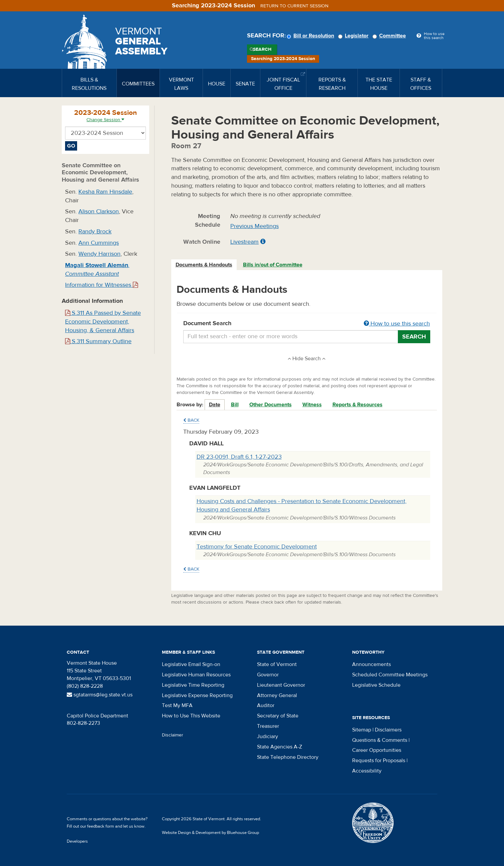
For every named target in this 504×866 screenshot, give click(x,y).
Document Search (307, 324)
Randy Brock (95, 232)
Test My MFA (177, 705)
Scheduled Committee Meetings (390, 675)
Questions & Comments (380, 740)
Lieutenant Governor (281, 685)
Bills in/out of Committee (273, 265)
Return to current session (294, 6)
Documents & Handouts (204, 265)
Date (215, 405)
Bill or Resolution (311, 36)
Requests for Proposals (379, 761)
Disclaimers (388, 730)
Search (262, 49)
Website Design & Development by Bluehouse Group (210, 833)
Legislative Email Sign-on (191, 664)
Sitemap (362, 730)
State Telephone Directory (288, 757)
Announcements (371, 664)
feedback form (101, 826)
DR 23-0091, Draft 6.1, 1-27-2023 (239, 457)
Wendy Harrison (99, 254)
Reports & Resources (357, 405)
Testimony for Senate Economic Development (257, 547)
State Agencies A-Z (280, 747)
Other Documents (271, 405)
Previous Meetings (255, 226)
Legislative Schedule (376, 685)
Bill (235, 405)
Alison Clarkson (99, 211)
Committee (390, 36)
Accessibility (367, 771)
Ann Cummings (99, 243)
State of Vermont (277, 664)
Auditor (266, 705)
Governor (268, 675)
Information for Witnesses (101, 285)
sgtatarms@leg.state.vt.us (100, 695)
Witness (312, 405)
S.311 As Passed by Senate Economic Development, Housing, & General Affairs (103, 321)
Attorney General (277, 695)
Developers (77, 841)
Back (191, 420)
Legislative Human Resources (196, 675)
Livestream (244, 242)
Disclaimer (173, 735)
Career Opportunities (377, 750)
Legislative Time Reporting (193, 685)
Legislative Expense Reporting (197, 695)
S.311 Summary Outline (98, 341)
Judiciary (268, 736)
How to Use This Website (191, 716)
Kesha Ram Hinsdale (105, 192)
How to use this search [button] (397, 324)
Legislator (354, 36)
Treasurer (268, 726)
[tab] (204, 265)
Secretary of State (278, 716)
